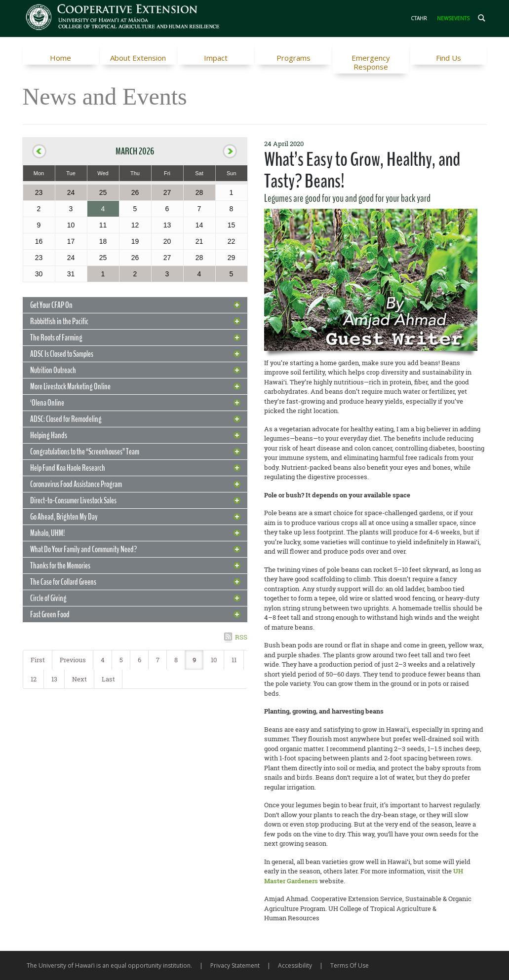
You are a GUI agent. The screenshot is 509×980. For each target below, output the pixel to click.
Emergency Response (371, 62)
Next (79, 679)
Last (108, 679)
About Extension (138, 58)
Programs (294, 58)
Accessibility (295, 965)
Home (60, 58)
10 (214, 660)
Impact (216, 58)
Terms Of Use (350, 965)
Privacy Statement (235, 965)
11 (234, 660)
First (38, 660)
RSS (241, 637)
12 (34, 679)
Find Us (449, 58)
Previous (73, 660)
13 (54, 679)
